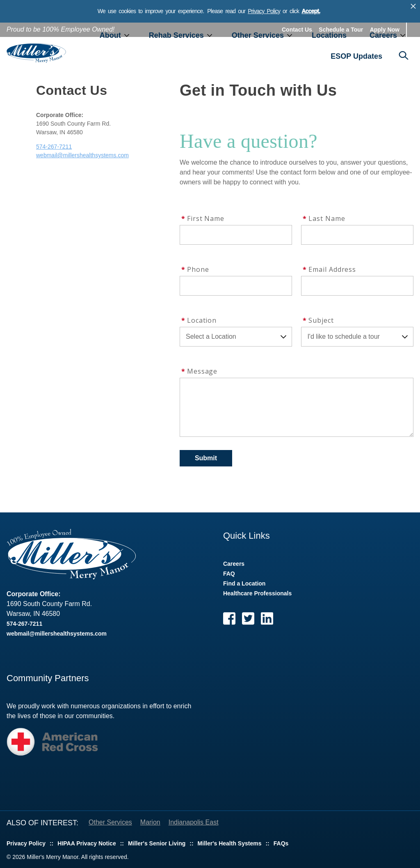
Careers (383, 35)
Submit (206, 458)
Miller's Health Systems (230, 843)
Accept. (311, 11)
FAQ (229, 574)
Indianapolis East (194, 822)
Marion (150, 822)
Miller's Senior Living (157, 843)
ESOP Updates (356, 56)
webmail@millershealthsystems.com (82, 155)
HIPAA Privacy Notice (87, 843)
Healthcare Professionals (257, 593)
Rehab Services (176, 35)
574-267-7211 (54, 147)
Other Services (258, 35)
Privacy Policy (264, 11)
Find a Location (244, 583)
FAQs (281, 843)
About (110, 35)
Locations (329, 35)
